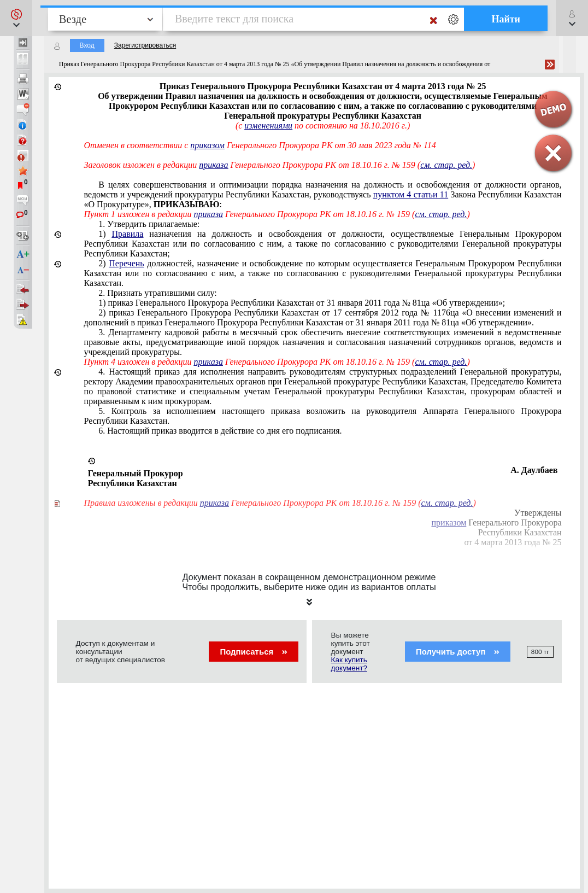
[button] (16, 18)
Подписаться (253, 652)
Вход (87, 45)
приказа (213, 165)
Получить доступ (458, 652)
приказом (207, 145)
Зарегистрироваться (145, 45)
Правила (128, 234)
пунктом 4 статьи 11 (411, 194)
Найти (506, 19)
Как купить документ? (349, 664)
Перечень (126, 263)
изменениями (268, 126)
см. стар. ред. (441, 214)
